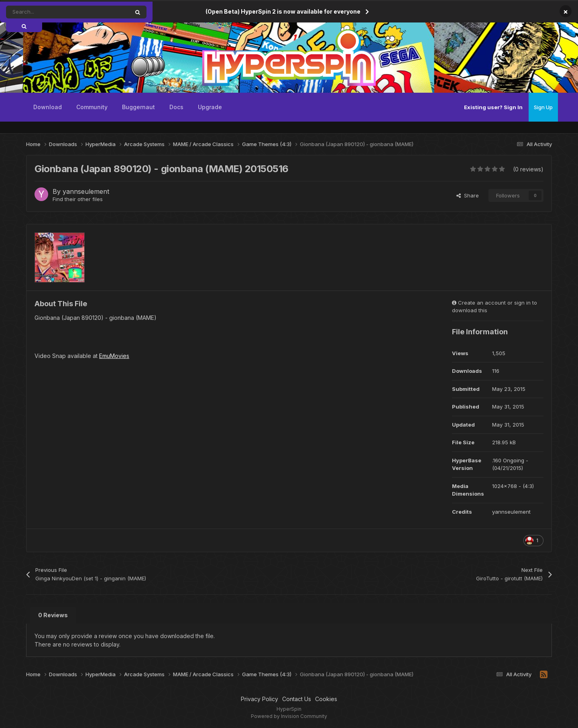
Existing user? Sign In (493, 107)
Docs (176, 107)
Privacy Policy (259, 699)
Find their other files (78, 199)
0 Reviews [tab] (53, 615)
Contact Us (297, 699)
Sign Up (543, 107)
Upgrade (210, 107)
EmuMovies (114, 356)
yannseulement (86, 191)
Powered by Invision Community (289, 716)
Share (468, 195)
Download (48, 107)
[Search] (50, 12)
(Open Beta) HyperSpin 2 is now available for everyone (283, 11)
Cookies (326, 699)
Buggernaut (138, 107)
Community (92, 107)
